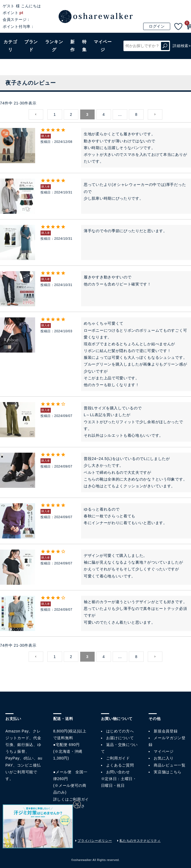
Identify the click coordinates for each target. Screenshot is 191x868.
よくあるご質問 (120, 765)
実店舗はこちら (168, 772)
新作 (73, 46)
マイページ (164, 751)
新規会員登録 (166, 731)
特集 (84, 46)
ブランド (31, 46)
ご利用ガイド (118, 758)
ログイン (157, 26)
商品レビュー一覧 (170, 765)
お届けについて (120, 738)
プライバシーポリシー (95, 841)
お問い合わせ (118, 772)
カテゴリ (10, 46)
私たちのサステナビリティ (140, 841)
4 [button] (104, 114)
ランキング (54, 46)
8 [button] (136, 114)
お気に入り (164, 758)
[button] (36, 114)
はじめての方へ (120, 731)
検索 (165, 46)
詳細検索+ (182, 46)
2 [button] (71, 114)
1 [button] (55, 114)
